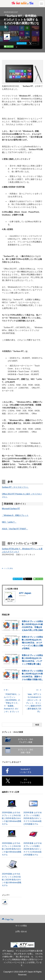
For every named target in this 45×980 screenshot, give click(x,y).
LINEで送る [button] (10, 47)
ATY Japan (15, 39)
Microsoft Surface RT (11, 509)
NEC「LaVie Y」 (9, 522)
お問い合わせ (21, 931)
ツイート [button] (34, 43)
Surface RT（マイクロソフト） (15, 487)
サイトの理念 (21, 926)
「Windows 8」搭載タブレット (15, 515)
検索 (37, 725)
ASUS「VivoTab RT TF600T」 (15, 529)
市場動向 (8, 33)
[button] (41, 4)
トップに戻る (7, 568)
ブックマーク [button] (22, 43)
